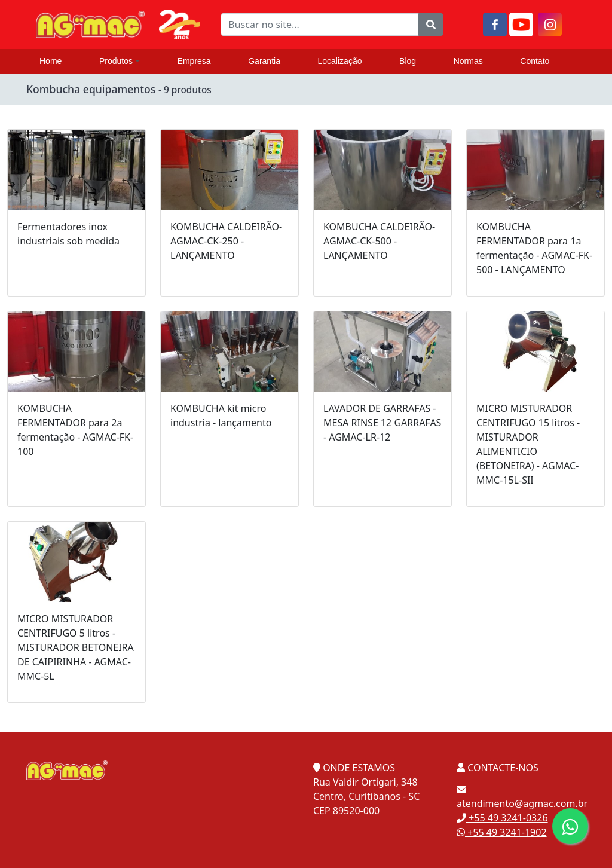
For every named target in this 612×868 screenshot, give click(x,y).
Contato (535, 61)
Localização (340, 61)
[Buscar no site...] (319, 25)
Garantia (264, 61)
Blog (408, 61)
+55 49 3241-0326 (502, 818)
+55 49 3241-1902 (502, 832)
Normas (468, 61)
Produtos (120, 61)
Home (51, 61)
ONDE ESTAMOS (354, 768)
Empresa (194, 61)
